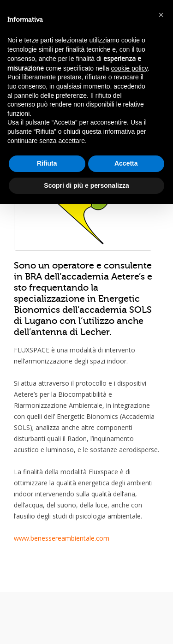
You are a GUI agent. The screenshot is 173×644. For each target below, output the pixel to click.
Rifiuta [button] (47, 163)
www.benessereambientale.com (62, 538)
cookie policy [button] (129, 68)
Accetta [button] (126, 163)
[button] (161, 15)
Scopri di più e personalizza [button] (86, 185)
